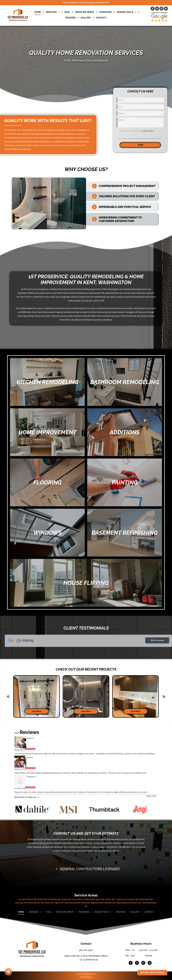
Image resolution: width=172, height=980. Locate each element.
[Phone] (140, 113)
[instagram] (161, 9)
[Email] (140, 107)
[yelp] (157, 9)
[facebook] (153, 9)
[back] (8, 696)
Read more (151, 796)
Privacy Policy (148, 131)
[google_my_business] (166, 9)
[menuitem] (38, 12)
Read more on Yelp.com (25, 797)
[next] (164, 696)
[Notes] (140, 123)
